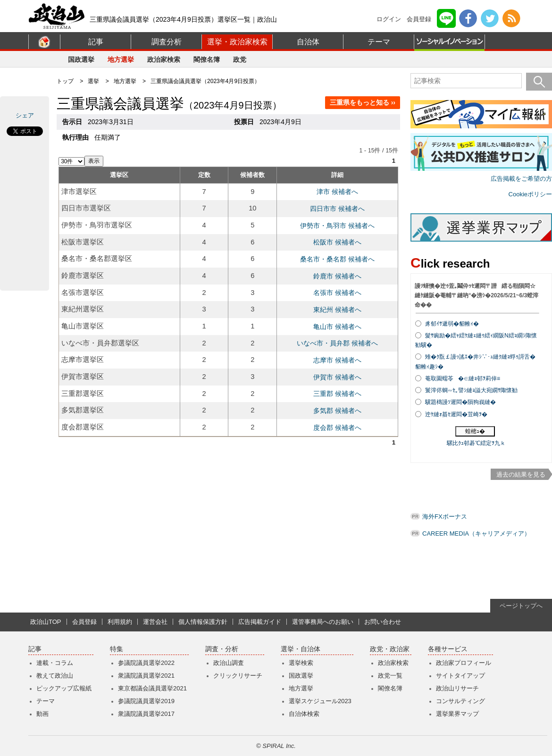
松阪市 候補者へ (337, 242)
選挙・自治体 (301, 649)
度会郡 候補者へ (337, 428)
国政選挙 (81, 59)
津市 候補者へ (337, 192)
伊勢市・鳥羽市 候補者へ (337, 226)
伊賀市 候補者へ (337, 377)
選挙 (93, 81)
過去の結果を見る (521, 475)
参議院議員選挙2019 (146, 701)
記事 (96, 42)
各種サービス (448, 649)
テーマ (379, 42)
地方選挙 (121, 59)
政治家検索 (164, 59)
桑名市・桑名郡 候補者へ (337, 259)
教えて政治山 (55, 676)
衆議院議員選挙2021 (146, 676)
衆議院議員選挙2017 (146, 714)
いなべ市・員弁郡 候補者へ (337, 343)
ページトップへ (521, 606)
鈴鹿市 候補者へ (337, 276)
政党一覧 (390, 676)
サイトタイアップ (460, 676)
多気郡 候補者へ (337, 411)
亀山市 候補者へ (337, 327)
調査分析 (167, 42)
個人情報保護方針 (203, 622)
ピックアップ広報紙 (64, 688)
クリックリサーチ (238, 676)
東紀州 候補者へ (337, 310)
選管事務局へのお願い (323, 622)
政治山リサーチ (457, 688)
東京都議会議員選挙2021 (152, 688)
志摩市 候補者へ (337, 360)
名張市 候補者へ (337, 293)
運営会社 (155, 622)
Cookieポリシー (530, 194)
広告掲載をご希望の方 (521, 179)
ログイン (389, 19)
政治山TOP (46, 622)
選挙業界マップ (457, 714)
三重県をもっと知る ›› (363, 102)
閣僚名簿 (207, 59)
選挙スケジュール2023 (320, 701)
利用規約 (120, 622)
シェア (25, 115)
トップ (65, 81)
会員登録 (419, 19)
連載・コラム (55, 663)
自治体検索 (304, 714)
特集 (117, 649)
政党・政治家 (390, 649)
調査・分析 (222, 649)
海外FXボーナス (445, 517)
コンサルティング (460, 701)
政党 (240, 59)
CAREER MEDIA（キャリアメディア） (476, 533)
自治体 (308, 42)
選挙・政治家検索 (237, 42)
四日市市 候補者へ (337, 209)
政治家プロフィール (464, 663)
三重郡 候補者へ (337, 394)
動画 (42, 714)
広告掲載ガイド (260, 622)
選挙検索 (301, 663)
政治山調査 (229, 663)
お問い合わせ (383, 622)
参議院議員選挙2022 (146, 663)
